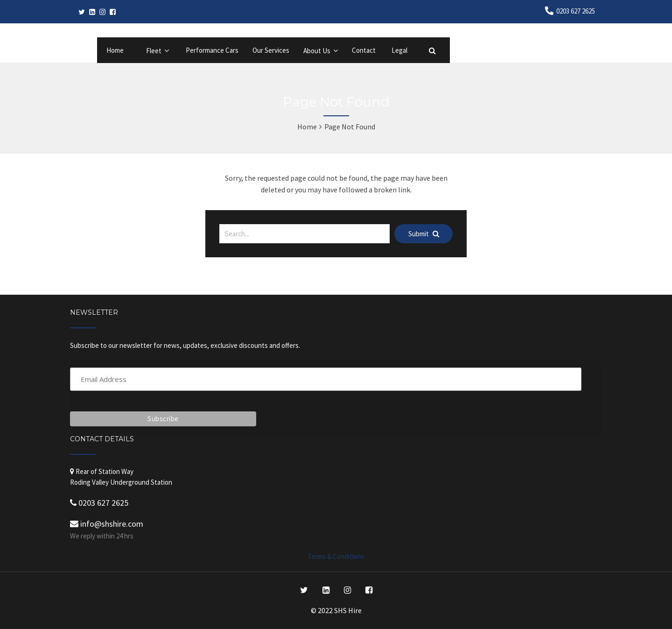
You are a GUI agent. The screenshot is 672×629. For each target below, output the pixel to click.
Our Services (271, 50)
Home (115, 50)
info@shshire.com (107, 524)
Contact (364, 50)
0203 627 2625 (576, 11)
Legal (399, 50)
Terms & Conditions (336, 556)
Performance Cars (212, 50)
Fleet (154, 51)
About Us (317, 51)
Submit (424, 234)
